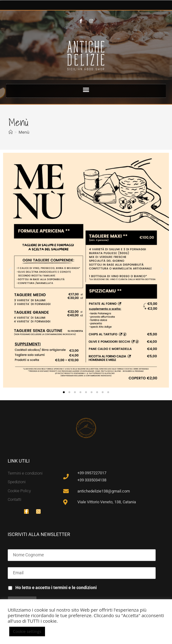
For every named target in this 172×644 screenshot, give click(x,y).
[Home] (11, 132)
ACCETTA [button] (59, 632)
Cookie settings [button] (27, 631)
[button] (86, 89)
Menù (24, 132)
